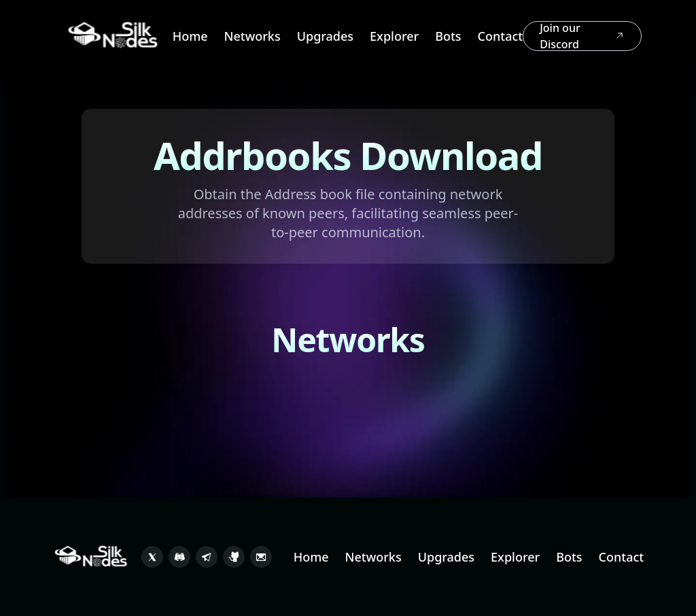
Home (190, 36)
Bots (448, 36)
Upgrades (325, 36)
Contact (501, 36)
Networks (253, 36)
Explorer (394, 36)
